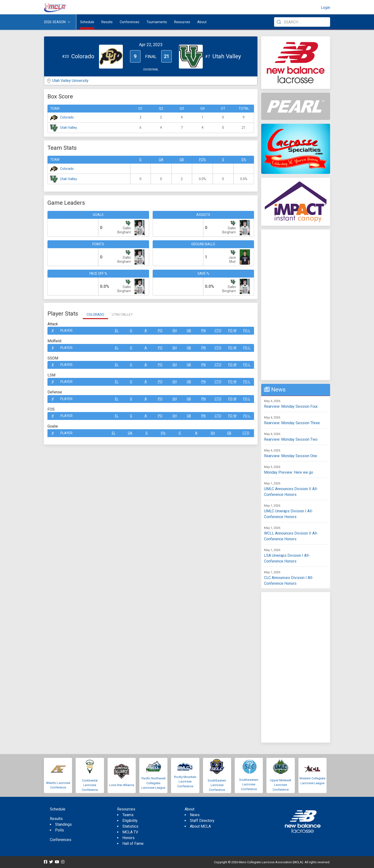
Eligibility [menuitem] (130, 821)
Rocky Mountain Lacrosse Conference (185, 782)
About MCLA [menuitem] (200, 826)
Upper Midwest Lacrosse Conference (281, 785)
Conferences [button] (130, 22)
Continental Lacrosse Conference (90, 785)
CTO (218, 331)
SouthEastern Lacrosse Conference (217, 785)
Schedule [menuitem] (87, 22)
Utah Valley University (70, 81)
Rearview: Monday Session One (291, 456)
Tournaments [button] (157, 22)
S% (244, 160)
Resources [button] (182, 22)
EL (117, 331)
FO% (203, 160)
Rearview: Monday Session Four (291, 406)
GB (182, 160)
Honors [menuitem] (128, 838)
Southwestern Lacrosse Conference (249, 784)
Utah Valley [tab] (122, 315)
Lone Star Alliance (122, 785)
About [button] (202, 22)
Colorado (67, 117)
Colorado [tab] (95, 315)
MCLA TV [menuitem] (130, 832)
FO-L (247, 331)
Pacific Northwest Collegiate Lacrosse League (153, 783)
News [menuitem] (195, 815)
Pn (203, 331)
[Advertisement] (296, 305)
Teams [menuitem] (128, 815)
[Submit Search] (279, 22)
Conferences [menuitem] (61, 840)
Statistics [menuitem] (130, 826)
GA (161, 160)
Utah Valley (69, 128)
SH (175, 331)
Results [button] (107, 22)
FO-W (232, 331)
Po (160, 331)
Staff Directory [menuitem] (202, 821)
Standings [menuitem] (63, 824)
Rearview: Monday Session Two (291, 439)
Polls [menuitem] (60, 830)
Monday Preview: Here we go (289, 472)
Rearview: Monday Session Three (292, 423)
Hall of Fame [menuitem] (133, 844)
